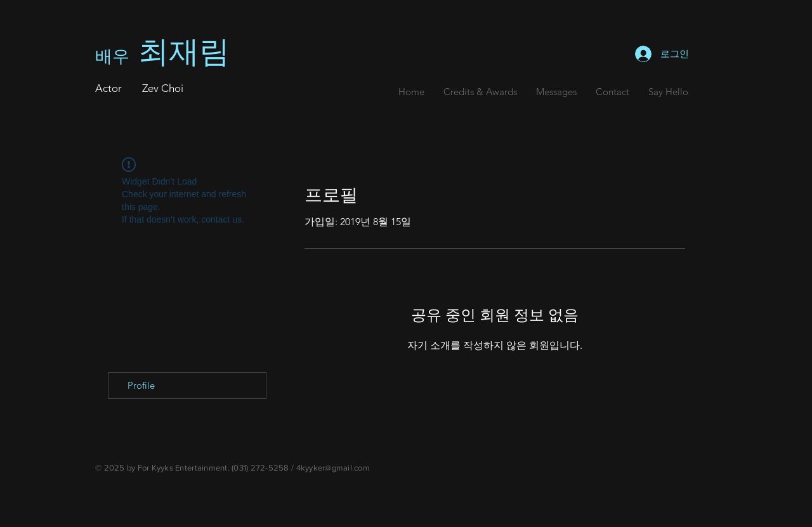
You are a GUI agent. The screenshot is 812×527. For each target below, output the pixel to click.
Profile (141, 385)
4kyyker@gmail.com (333, 468)
